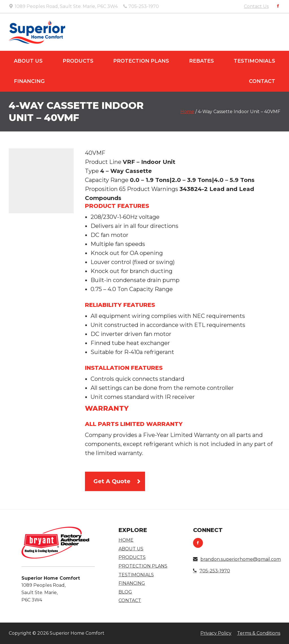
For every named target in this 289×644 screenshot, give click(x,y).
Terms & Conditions (259, 633)
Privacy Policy (216, 633)
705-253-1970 (212, 571)
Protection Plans (141, 61)
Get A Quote (112, 481)
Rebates (202, 61)
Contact (262, 81)
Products (78, 61)
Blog (125, 592)
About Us (28, 61)
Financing (29, 81)
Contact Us (256, 6)
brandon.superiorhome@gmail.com (237, 559)
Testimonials (254, 61)
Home (187, 112)
